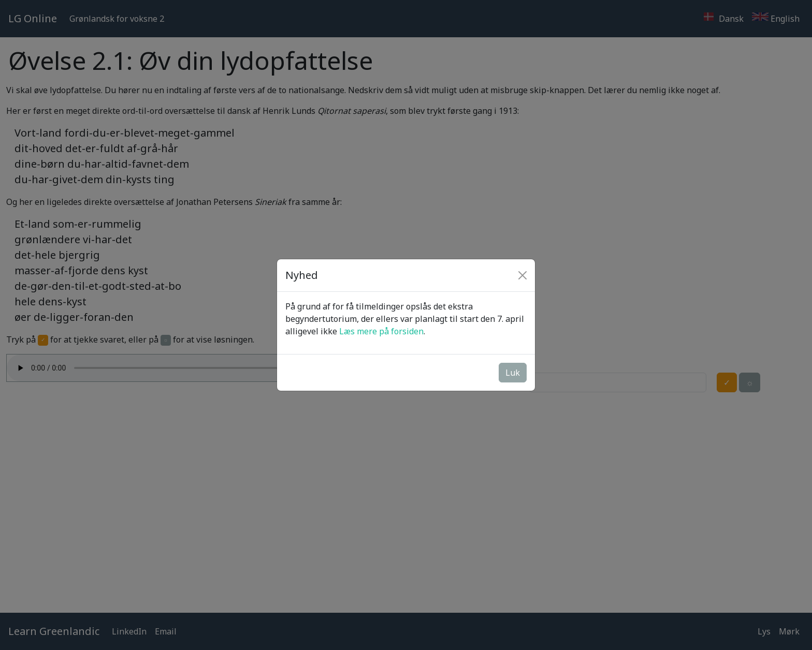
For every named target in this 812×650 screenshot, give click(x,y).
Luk (513, 373)
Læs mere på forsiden (381, 331)
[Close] (523, 275)
